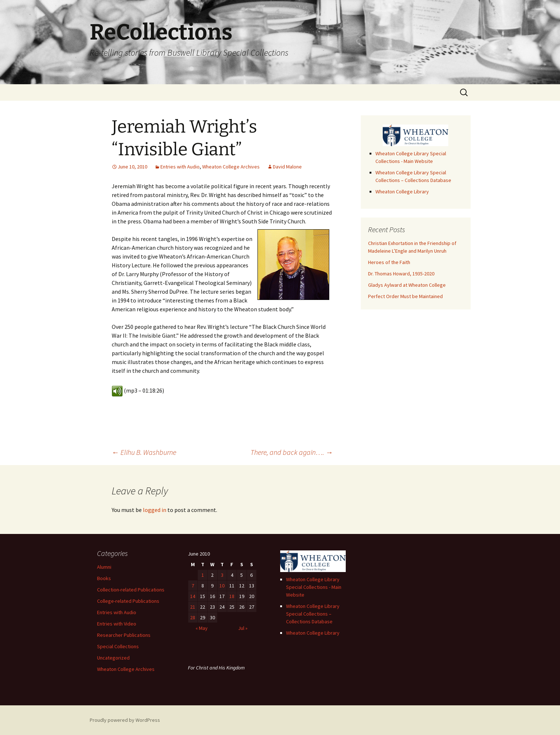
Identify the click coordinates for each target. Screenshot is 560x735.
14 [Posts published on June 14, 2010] (193, 596)
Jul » (243, 628)
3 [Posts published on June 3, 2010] (222, 575)
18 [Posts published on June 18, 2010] (232, 596)
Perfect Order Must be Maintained (405, 296)
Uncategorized (113, 658)
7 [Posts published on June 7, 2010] (193, 586)
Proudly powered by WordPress (125, 720)
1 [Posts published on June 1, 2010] (203, 575)
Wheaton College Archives (231, 167)
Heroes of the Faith (389, 262)
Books (104, 578)
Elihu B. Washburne (144, 452)
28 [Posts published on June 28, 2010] (193, 617)
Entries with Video (117, 624)
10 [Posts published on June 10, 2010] (222, 586)
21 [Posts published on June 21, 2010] (193, 607)
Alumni (104, 567)
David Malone (287, 167)
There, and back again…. (292, 452)
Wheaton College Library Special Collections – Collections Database (313, 614)
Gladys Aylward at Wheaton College (407, 285)
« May (202, 628)
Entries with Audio (180, 167)
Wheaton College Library (402, 192)
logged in (155, 510)
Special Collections (118, 646)
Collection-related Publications (131, 590)
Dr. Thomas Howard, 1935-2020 (401, 274)
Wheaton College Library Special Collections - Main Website (314, 587)
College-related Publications (128, 601)
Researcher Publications (124, 635)
